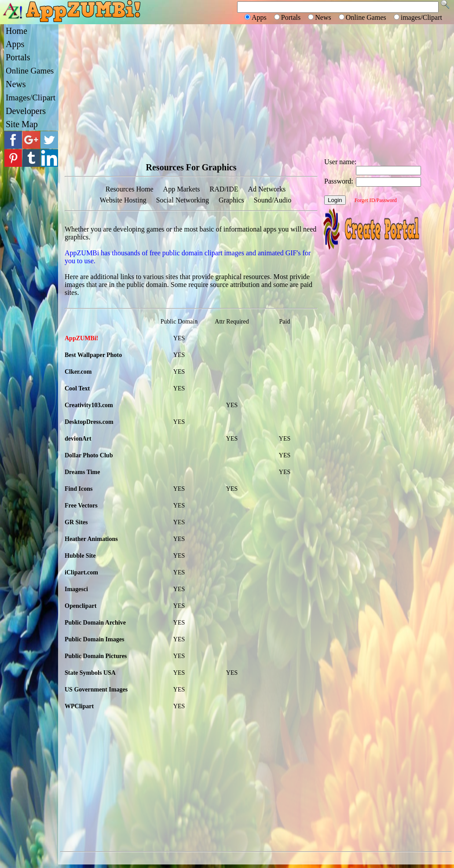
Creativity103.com (89, 405)
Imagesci (76, 589)
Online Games (30, 71)
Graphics (231, 200)
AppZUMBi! (81, 338)
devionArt (78, 439)
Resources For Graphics (191, 167)
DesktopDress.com (89, 422)
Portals (18, 57)
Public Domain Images (94, 639)
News (16, 84)
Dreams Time (82, 472)
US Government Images (96, 690)
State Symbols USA (90, 673)
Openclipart (81, 606)
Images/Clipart (31, 97)
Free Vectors (81, 506)
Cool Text (77, 388)
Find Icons (79, 489)
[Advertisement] (256, 90)
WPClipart (79, 706)
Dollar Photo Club (89, 455)
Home (16, 31)
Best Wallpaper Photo (93, 355)
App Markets (182, 189)
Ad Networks (267, 189)
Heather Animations (91, 539)
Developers (26, 111)
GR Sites (76, 522)
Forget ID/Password (376, 200)
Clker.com (78, 372)
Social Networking (183, 200)
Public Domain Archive (95, 623)
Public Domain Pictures (96, 656)
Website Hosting (123, 200)
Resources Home (130, 189)
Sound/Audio (273, 200)
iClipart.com (81, 572)
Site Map (22, 124)
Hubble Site (80, 556)
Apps (15, 44)
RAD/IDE (224, 189)
